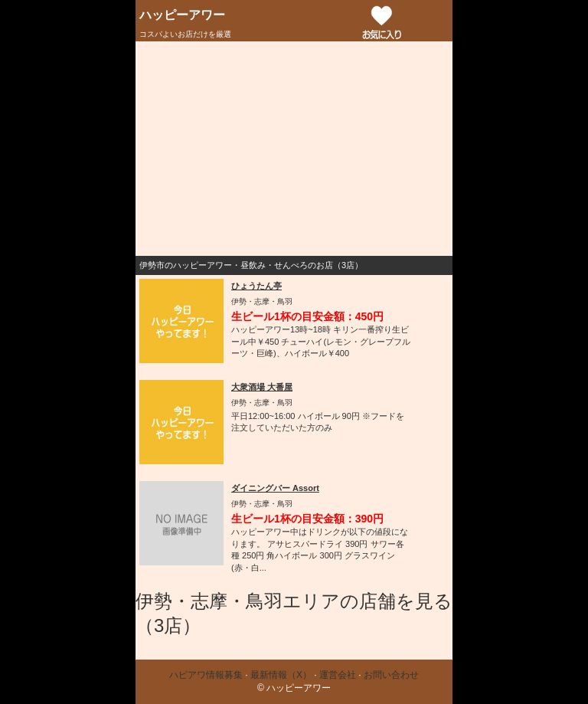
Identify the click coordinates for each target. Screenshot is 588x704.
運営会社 (338, 675)
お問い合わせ (391, 675)
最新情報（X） (281, 675)
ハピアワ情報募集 (206, 675)
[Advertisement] (294, 149)
